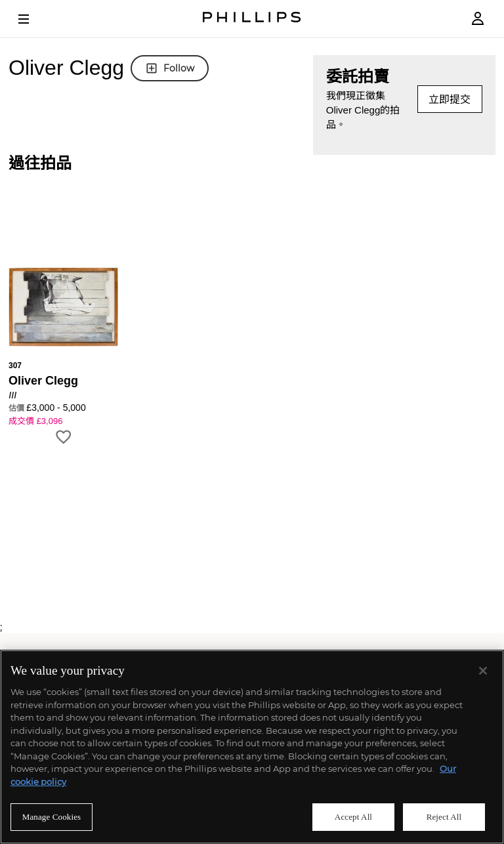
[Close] (483, 671)
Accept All (353, 817)
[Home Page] (252, 19)
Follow (170, 68)
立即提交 (450, 99)
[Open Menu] (33, 19)
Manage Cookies (52, 817)
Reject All (444, 817)
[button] (63, 327)
